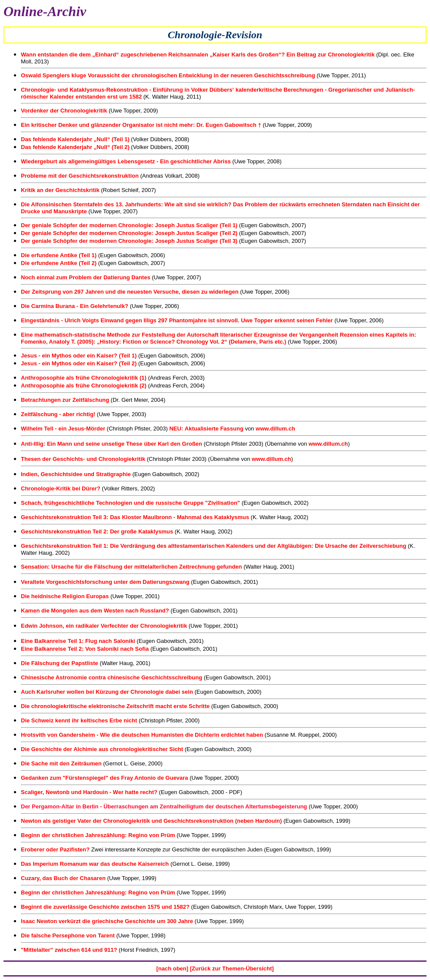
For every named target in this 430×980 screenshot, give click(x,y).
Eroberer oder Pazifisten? (56, 849)
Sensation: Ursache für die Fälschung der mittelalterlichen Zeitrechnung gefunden (132, 567)
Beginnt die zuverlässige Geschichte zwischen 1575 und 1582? (105, 907)
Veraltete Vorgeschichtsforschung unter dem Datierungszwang (105, 582)
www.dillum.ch (275, 429)
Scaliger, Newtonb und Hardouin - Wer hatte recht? (89, 792)
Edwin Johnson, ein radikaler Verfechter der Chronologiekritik (104, 626)
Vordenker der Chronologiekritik (65, 111)
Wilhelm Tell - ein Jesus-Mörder (63, 429)
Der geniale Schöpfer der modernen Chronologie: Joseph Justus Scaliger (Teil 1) (129, 225)
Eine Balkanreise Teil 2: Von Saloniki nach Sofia (85, 649)
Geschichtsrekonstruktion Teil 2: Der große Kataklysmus (97, 531)
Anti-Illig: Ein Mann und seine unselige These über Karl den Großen (112, 444)
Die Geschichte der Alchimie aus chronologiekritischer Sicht (102, 749)
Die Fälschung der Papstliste (60, 663)
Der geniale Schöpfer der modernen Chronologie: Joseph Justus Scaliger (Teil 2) (129, 233)
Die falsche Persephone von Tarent (68, 935)
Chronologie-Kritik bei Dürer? (61, 488)
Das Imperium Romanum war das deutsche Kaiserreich (95, 864)
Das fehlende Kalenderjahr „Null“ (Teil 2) (75, 147)
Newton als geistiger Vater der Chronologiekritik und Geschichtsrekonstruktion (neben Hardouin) (152, 821)
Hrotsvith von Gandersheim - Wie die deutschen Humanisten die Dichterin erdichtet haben (142, 735)
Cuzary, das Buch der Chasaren (63, 878)
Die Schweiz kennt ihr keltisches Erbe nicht (80, 720)
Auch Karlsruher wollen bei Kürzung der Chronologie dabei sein (107, 692)
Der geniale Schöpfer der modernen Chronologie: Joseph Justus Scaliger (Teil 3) (129, 241)
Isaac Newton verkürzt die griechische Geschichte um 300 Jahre (107, 921)
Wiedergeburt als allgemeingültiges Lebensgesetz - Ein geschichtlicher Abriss (126, 161)
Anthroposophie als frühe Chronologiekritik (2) (84, 386)
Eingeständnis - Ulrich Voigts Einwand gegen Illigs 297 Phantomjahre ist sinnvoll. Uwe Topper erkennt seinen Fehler (177, 320)
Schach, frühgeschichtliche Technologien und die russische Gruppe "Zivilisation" (130, 503)
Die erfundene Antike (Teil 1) (60, 255)
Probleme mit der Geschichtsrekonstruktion (81, 176)
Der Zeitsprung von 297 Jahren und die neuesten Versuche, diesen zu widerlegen (130, 292)
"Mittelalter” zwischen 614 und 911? (69, 950)
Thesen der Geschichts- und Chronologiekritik (83, 459)
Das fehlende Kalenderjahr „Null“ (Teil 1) (75, 139)
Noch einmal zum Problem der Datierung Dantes (86, 277)
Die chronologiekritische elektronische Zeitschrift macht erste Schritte (115, 706)
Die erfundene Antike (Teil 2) (59, 263)
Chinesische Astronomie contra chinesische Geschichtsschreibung (112, 677)
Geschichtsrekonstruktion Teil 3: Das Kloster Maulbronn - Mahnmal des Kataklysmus (135, 517)
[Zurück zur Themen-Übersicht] (232, 968)
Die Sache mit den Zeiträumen (62, 763)
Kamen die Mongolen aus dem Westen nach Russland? (95, 611)
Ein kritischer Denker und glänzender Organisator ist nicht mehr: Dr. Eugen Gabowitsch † (141, 125)
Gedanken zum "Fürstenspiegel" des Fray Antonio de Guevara (105, 778)
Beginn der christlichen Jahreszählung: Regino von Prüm (99, 835)
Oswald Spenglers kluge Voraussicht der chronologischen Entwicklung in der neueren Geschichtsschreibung (168, 75)
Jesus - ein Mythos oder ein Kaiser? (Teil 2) (80, 363)
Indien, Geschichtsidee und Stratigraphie (77, 474)
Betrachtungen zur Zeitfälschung (66, 400)
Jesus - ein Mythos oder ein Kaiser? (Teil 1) (80, 356)
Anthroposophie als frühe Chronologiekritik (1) (84, 378)
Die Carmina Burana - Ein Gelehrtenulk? (75, 306)
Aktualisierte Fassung (214, 429)
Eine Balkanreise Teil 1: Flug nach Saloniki (78, 641)
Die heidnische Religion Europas (65, 596)
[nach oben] (172, 968)
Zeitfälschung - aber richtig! (58, 414)
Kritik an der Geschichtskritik (60, 190)
